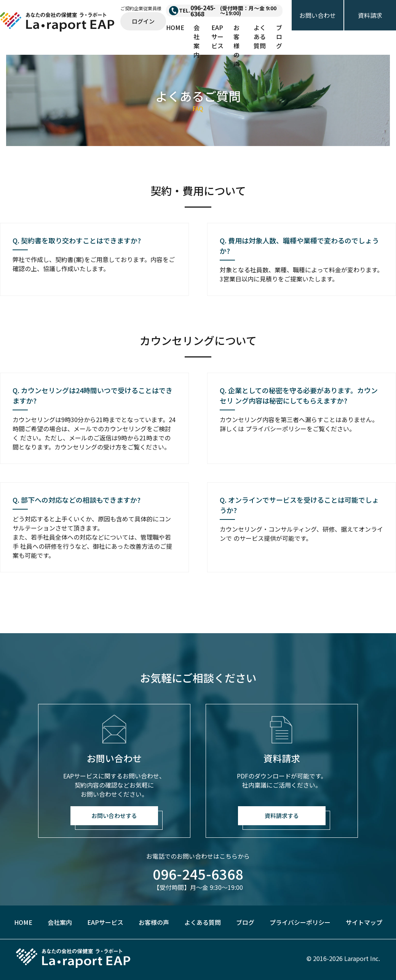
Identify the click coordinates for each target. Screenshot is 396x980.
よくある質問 (260, 37)
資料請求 (370, 15)
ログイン (143, 21)
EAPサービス (217, 37)
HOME (175, 27)
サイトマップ (364, 922)
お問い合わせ (318, 15)
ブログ (279, 37)
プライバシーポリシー (300, 922)
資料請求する (282, 816)
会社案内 (196, 41)
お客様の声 (236, 46)
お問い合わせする (114, 816)
